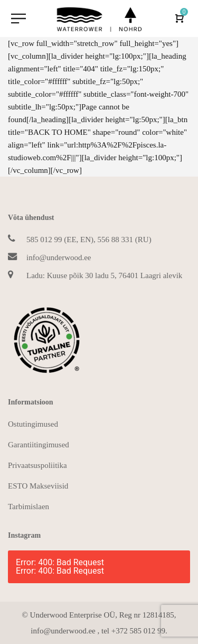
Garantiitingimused (39, 445)
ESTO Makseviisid (38, 486)
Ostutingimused (33, 424)
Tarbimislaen (29, 507)
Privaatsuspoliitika (37, 465)
